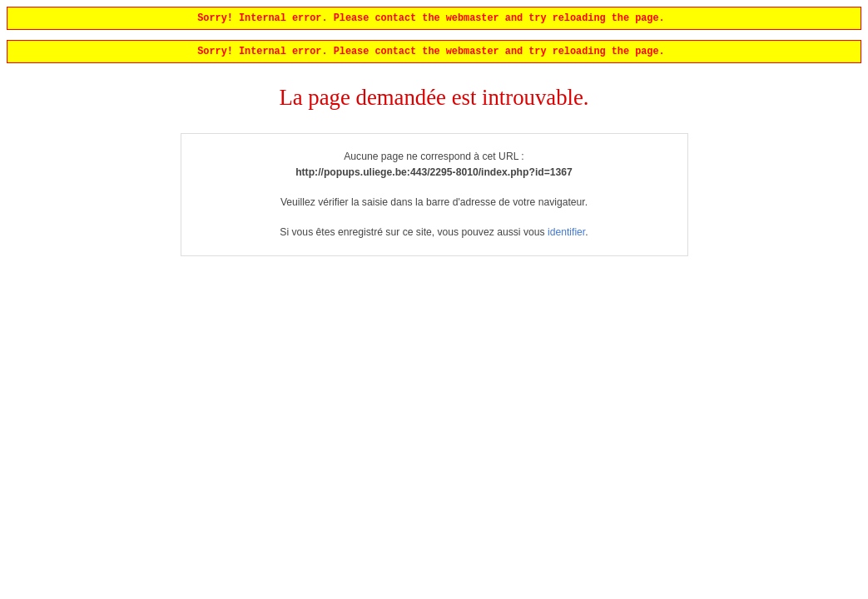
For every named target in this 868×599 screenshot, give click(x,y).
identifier (566, 235)
